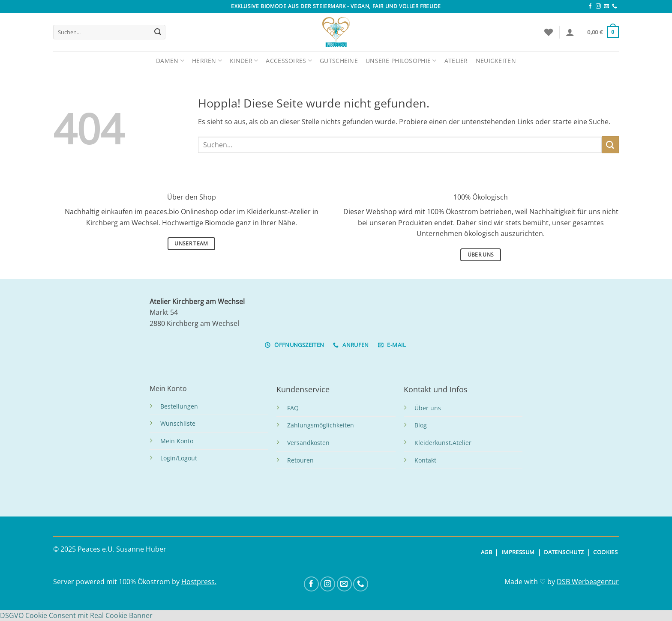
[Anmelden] (570, 32)
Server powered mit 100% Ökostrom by (117, 582)
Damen (170, 61)
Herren (207, 61)
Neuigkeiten (496, 61)
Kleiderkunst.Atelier (443, 443)
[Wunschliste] (549, 32)
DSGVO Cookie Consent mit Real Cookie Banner (76, 615)
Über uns (428, 408)
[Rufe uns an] (615, 6)
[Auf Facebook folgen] (590, 6)
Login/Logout (179, 458)
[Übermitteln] (158, 32)
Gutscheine (339, 61)
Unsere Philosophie (401, 61)
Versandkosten (308, 443)
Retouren (300, 460)
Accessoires (289, 61)
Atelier (456, 61)
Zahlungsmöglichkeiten (321, 425)
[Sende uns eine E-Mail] (606, 6)
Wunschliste (178, 423)
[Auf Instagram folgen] (598, 6)
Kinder (244, 61)
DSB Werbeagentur (588, 582)
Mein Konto (177, 441)
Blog (421, 425)
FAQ (293, 408)
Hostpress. (199, 582)
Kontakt (425, 460)
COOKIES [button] (605, 552)
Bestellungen (179, 406)
